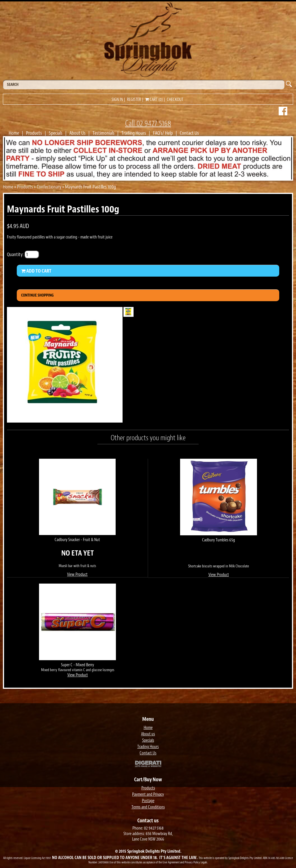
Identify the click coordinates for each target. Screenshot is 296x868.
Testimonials (103, 133)
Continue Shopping (37, 295)
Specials (56, 133)
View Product (77, 574)
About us (148, 734)
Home (14, 133)
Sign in (117, 100)
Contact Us (189, 133)
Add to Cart (36, 271)
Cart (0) (154, 100)
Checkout (175, 100)
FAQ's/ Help (163, 133)
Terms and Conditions (148, 807)
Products (34, 133)
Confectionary (49, 187)
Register (134, 100)
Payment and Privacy (148, 794)
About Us (77, 133)
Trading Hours (134, 133)
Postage (148, 801)
